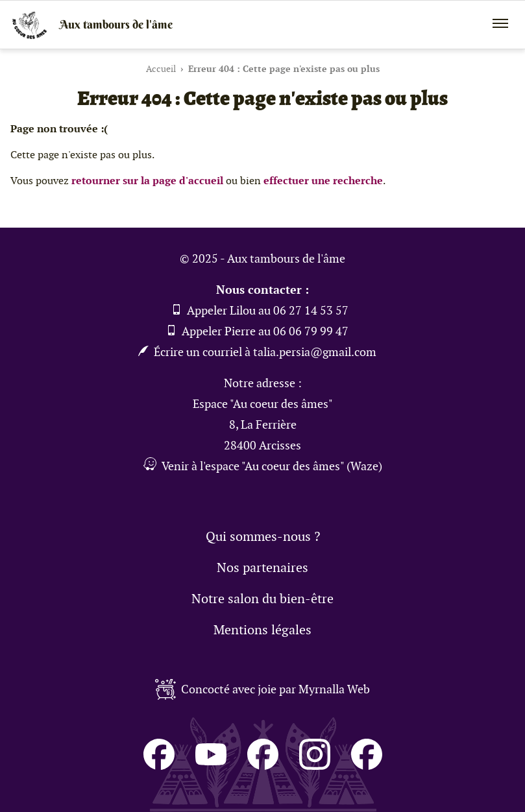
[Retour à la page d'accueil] (262, 25)
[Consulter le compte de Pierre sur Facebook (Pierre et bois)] (367, 762)
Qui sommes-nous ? (263, 536)
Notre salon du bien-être (262, 599)
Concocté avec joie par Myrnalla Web (262, 689)
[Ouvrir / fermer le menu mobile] (500, 23)
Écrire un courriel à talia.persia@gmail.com (257, 352)
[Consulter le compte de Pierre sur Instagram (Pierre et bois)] (315, 762)
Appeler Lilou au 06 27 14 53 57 (260, 310)
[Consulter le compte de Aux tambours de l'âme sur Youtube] (211, 762)
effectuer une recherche (323, 181)
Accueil (161, 69)
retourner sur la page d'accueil (147, 181)
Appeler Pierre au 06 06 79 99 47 (257, 331)
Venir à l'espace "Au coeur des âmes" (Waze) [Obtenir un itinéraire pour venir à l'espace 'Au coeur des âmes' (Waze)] (263, 466)
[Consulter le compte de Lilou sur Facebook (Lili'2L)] (263, 762)
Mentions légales (262, 630)
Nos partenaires (262, 567)
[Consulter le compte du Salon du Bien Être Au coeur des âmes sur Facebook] (159, 762)
